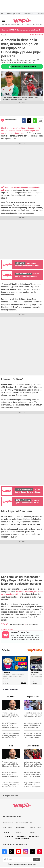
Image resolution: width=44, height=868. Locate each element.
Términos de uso (21, 837)
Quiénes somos (34, 837)
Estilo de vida (20, 828)
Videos (18, 832)
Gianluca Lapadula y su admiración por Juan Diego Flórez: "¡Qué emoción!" (28, 503)
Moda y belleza (8, 828)
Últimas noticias (8, 823)
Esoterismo (6, 832)
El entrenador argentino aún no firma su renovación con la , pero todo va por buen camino (21, 131)
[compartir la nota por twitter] (29, 121)
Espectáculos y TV (22, 823)
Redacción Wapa (11, 120)
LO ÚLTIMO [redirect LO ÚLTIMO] (4, 25)
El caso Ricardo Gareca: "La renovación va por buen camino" (27, 492)
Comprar (24, 682)
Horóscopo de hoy (14, 14)
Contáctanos (9, 837)
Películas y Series (35, 828)
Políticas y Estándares (22, 838)
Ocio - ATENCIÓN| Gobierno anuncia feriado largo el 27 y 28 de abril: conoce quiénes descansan (21, 30)
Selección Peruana (17, 625)
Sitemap (32, 832)
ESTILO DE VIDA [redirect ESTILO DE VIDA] (31, 25)
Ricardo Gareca (32, 625)
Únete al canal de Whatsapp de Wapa (22, 66)
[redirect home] (22, 23)
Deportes (4, 35)
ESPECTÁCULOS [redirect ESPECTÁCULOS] (12, 25)
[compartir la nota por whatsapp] (35, 121)
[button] (42, 30)
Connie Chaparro (29, 14)
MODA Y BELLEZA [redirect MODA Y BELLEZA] (22, 25)
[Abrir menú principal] (3, 21)
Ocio (31, 823)
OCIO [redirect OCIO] (37, 25)
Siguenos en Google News (40, 121)
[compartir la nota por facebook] (24, 121)
